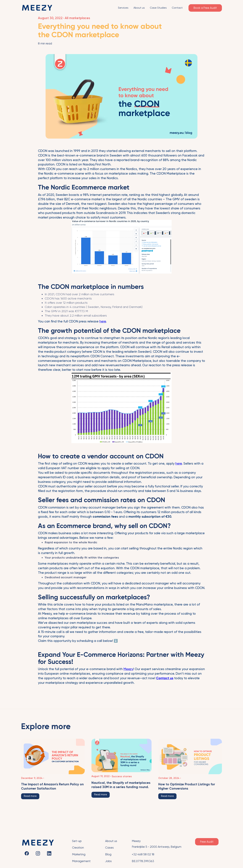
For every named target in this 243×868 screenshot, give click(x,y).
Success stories (122, 776)
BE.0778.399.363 (143, 861)
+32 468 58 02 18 (143, 854)
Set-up (77, 841)
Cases (109, 848)
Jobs (108, 861)
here (103, 321)
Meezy (128, 669)
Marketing (79, 854)
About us (111, 841)
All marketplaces (77, 18)
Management (81, 861)
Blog (108, 854)
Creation (78, 848)
